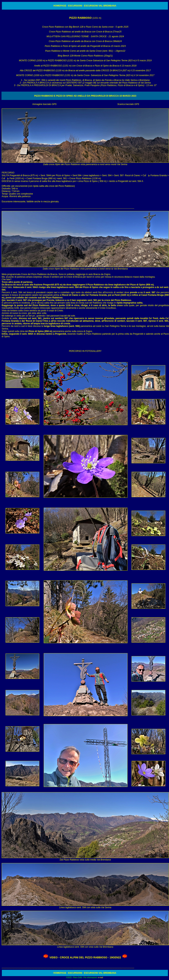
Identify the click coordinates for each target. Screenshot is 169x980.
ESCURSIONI (75, 6)
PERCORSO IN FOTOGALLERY (85, 351)
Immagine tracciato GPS (44, 104)
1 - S (85, 83)
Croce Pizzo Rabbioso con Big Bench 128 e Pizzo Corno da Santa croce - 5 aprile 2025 (85, 27)
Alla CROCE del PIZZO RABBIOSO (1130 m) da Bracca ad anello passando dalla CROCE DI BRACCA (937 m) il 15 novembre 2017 (85, 71)
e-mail (101, 978)
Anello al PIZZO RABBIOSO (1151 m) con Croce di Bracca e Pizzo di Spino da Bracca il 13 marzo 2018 (85, 66)
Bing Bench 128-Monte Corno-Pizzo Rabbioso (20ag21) (85, 56)
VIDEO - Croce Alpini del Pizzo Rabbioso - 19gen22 (85, 957)
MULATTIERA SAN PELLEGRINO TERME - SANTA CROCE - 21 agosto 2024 (85, 36)
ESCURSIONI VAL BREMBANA (100, 6)
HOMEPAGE (60, 6)
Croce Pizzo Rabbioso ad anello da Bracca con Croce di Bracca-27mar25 (85, 32)
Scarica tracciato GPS (128, 104)
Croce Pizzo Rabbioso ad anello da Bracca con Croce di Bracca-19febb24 (85, 41)
